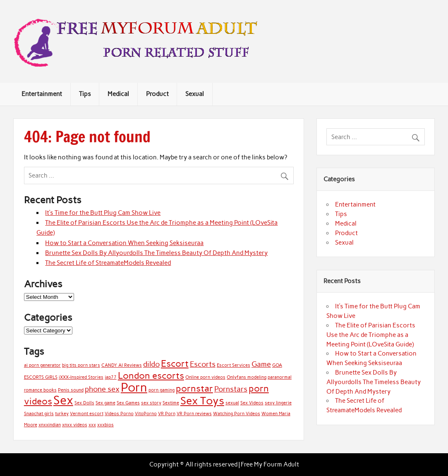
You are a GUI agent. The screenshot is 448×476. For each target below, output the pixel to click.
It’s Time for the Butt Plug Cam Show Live (103, 213)
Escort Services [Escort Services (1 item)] (234, 365)
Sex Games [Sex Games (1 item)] (128, 403)
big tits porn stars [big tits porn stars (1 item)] (81, 365)
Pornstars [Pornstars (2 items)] (231, 389)
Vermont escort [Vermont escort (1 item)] (87, 414)
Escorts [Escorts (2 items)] (203, 364)
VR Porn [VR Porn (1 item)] (167, 414)
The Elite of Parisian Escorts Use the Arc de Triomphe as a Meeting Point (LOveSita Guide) (371, 335)
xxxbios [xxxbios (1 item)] (105, 425)
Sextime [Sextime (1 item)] (171, 403)
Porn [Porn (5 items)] (134, 387)
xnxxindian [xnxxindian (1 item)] (50, 425)
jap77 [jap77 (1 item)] (111, 377)
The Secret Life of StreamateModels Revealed (108, 263)
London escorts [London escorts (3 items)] (151, 376)
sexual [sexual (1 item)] (232, 403)
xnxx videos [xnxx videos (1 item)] (75, 425)
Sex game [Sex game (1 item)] (105, 403)
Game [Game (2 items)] (261, 364)
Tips (85, 94)
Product (157, 94)
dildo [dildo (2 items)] (151, 364)
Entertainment (42, 94)
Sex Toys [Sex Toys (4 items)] (202, 401)
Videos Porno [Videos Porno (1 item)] (119, 414)
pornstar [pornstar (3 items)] (194, 388)
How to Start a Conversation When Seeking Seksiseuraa (124, 243)
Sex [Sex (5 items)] (63, 400)
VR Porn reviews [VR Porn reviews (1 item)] (194, 414)
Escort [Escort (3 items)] (175, 364)
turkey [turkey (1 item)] (62, 414)
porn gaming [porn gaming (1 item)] (162, 390)
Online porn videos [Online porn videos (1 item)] (205, 377)
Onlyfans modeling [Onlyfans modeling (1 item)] (247, 377)
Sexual (195, 94)
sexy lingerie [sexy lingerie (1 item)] (278, 403)
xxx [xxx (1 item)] (92, 425)
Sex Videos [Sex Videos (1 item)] (252, 403)
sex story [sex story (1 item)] (151, 403)
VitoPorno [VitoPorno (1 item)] (146, 414)
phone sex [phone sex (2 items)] (102, 389)
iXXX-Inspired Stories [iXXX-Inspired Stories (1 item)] (81, 377)
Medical (118, 94)
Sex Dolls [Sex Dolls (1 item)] (84, 403)
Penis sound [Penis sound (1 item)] (71, 390)
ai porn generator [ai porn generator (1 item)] (42, 365)
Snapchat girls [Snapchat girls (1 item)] (39, 414)
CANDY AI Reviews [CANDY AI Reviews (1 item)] (122, 365)
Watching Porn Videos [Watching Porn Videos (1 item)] (237, 414)
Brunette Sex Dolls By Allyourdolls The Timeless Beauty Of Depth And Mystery (156, 253)
